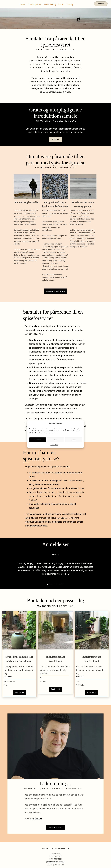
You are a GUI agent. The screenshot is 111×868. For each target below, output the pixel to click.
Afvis (56, 440)
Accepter (38, 440)
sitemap (62, 862)
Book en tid (19, 693)
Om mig (70, 5)
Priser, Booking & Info (54, 5)
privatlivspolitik (52, 862)
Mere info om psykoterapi (55, 291)
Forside (22, 5)
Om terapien (35, 5)
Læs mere (8, 677)
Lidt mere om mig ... (55, 828)
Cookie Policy (54, 445)
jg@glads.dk (36, 819)
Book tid (101, 4)
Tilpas (73, 440)
